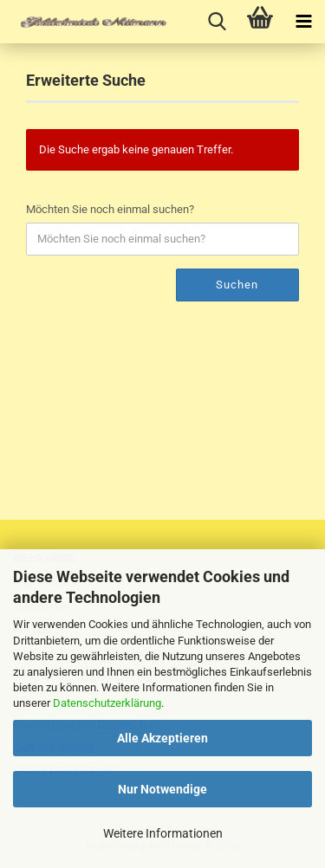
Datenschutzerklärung (107, 703)
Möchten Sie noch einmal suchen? (110, 209)
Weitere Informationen (163, 833)
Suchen (237, 285)
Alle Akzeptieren (162, 738)
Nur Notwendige (162, 789)
